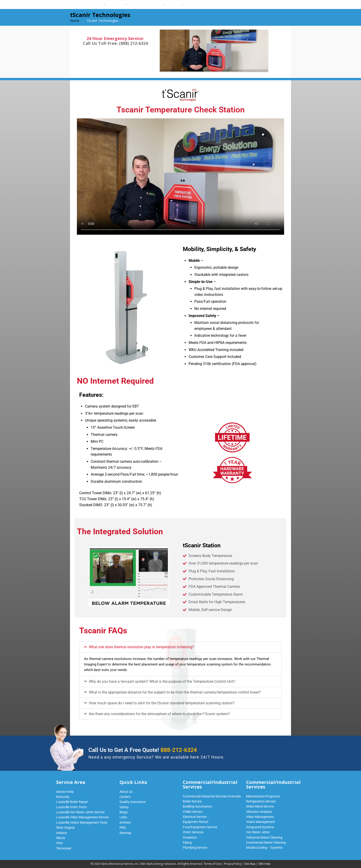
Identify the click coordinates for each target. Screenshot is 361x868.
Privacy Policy (233, 864)
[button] (84, 578)
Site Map (250, 864)
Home (75, 21)
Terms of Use (212, 864)
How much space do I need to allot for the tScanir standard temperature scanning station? (162, 703)
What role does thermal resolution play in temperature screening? (141, 647)
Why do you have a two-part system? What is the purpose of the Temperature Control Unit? (162, 681)
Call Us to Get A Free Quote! (143, 750)
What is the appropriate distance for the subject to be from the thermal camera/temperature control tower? (175, 692)
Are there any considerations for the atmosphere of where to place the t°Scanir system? (159, 714)
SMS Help (265, 864)
